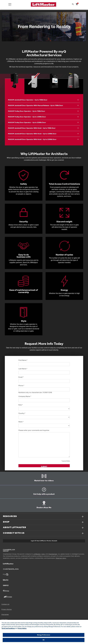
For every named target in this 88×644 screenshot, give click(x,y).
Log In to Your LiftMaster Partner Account (44, 541)
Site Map (5, 620)
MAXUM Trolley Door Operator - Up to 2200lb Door (27, 123)
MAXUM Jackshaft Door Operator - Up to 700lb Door (28, 100)
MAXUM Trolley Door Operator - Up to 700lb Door (27, 111)
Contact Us (5, 604)
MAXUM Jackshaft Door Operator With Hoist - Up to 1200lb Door (32, 134)
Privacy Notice (7, 609)
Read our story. (61, 558)
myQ (43, 554)
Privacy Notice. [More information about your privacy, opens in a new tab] (22, 628)
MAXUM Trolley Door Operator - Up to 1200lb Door (27, 117)
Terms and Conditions (8, 628)
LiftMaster (37, 554)
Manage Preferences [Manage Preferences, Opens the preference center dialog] (44, 635)
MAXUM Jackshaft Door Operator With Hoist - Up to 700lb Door (32, 128)
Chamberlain (53, 554)
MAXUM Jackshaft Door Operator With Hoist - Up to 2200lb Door (32, 139)
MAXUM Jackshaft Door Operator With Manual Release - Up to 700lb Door (36, 106)
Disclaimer (5, 615)
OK (44, 640)
